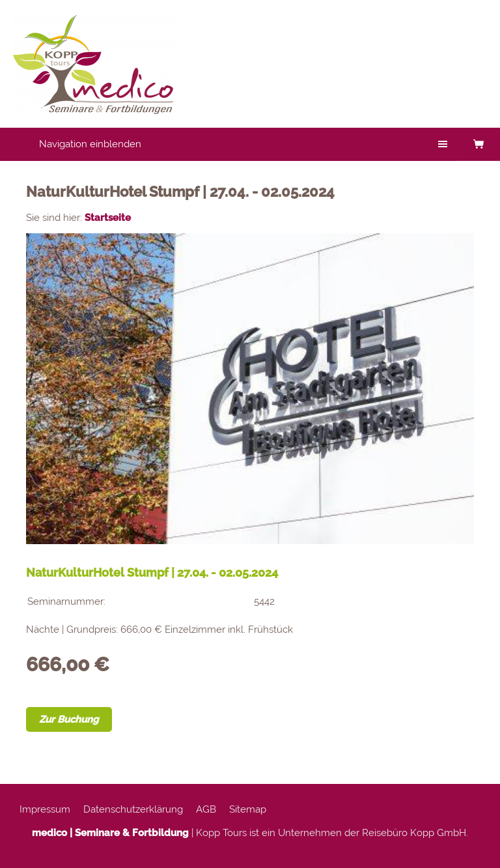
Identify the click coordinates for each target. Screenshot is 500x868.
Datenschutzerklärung (133, 809)
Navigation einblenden (90, 144)
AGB (206, 809)
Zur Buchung (69, 719)
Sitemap (248, 809)
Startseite (108, 218)
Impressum (45, 809)
